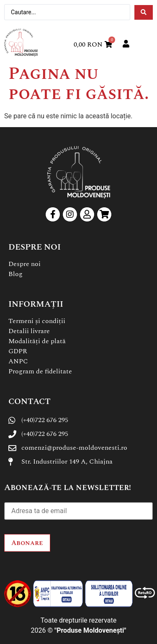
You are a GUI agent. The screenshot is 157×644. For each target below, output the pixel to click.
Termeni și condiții (37, 321)
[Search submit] (144, 12)
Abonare (27, 543)
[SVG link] (21, 43)
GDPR (18, 351)
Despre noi (24, 264)
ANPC (18, 361)
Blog (15, 274)
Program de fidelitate (40, 371)
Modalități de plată (37, 341)
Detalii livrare (29, 331)
